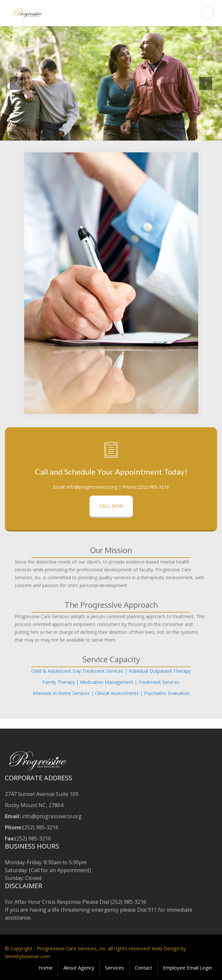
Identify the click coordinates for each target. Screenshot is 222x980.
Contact (143, 968)
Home (46, 968)
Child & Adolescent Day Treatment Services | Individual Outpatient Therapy (111, 671)
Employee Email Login (187, 968)
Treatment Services (159, 682)
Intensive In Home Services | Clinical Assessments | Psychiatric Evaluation (111, 693)
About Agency (79, 968)
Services (115, 968)
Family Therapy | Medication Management (88, 682)
